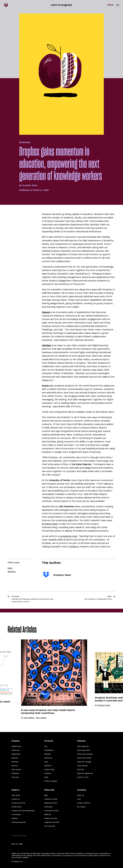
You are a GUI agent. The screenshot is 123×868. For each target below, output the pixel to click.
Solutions (15, 762)
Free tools (15, 777)
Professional (49, 750)
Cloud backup (82, 766)
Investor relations (84, 803)
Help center (16, 795)
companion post (68, 536)
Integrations (16, 754)
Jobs (79, 799)
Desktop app (16, 746)
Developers (48, 807)
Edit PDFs (81, 770)
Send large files (83, 746)
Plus (46, 746)
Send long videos (83, 750)
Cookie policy (17, 807)
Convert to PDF (83, 777)
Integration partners (52, 822)
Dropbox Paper (50, 524)
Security (15, 766)
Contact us (16, 799)
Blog (46, 795)
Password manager (84, 762)
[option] (50, 679)
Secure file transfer (84, 758)
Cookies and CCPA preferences (23, 811)
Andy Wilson (29, 718)
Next (98, 598)
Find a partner (50, 826)
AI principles (16, 815)
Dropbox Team (30, 185)
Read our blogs (17, 844)
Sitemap (15, 818)
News (10, 568)
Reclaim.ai (48, 766)
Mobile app (16, 750)
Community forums (51, 811)
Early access (16, 770)
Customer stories (51, 799)
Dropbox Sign (49, 770)
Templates (15, 773)
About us (80, 795)
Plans (46, 777)
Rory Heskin (41, 718)
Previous (33, 599)
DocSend (48, 773)
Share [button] (111, 5)
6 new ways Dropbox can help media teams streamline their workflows (48, 712)
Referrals (48, 815)
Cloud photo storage (85, 754)
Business (25, 142)
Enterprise (48, 758)
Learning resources (19, 822)
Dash (46, 762)
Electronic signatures (85, 773)
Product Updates (51, 781)
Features (15, 758)
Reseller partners (51, 818)
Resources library (51, 803)
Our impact (81, 807)
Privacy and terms (18, 803)
